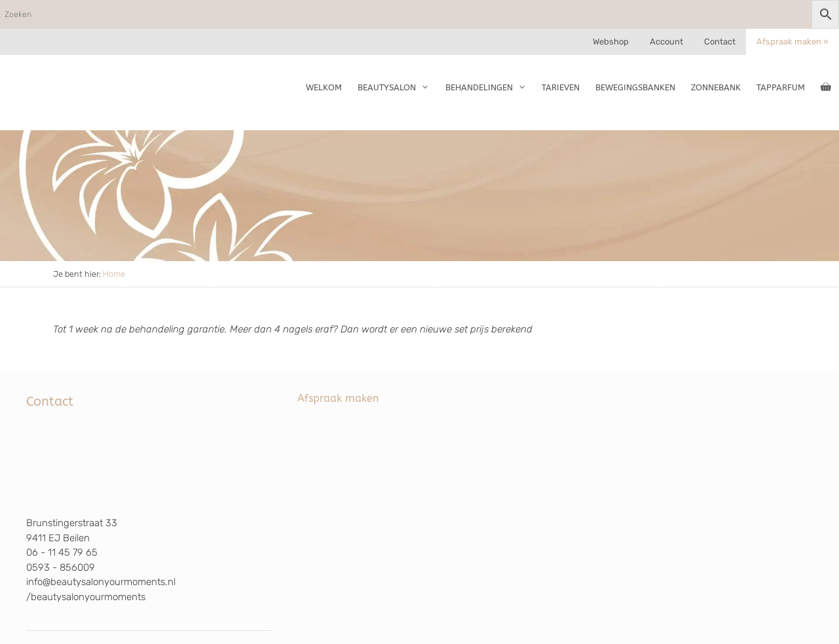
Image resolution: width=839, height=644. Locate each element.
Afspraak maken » (792, 42)
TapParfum (781, 87)
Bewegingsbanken (635, 87)
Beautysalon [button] (397, 88)
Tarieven (561, 87)
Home (114, 274)
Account (666, 42)
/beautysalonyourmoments (86, 597)
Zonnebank (716, 87)
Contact (720, 42)
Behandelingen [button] (490, 88)
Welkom (324, 87)
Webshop (611, 42)
